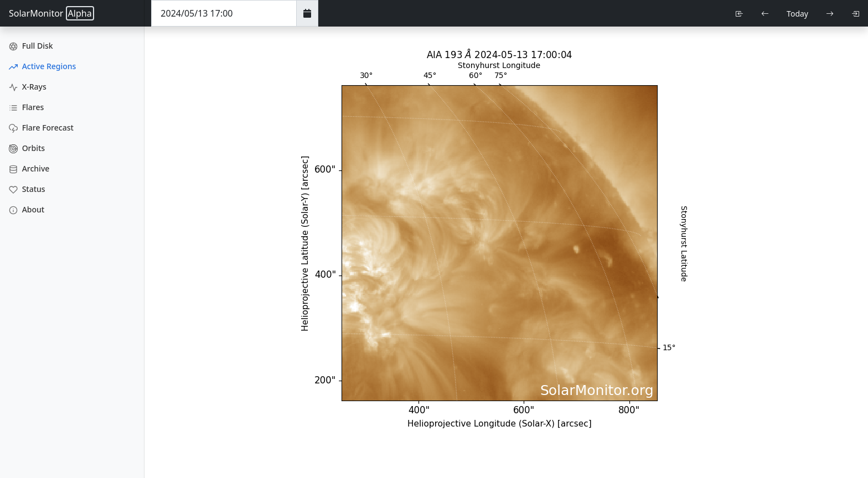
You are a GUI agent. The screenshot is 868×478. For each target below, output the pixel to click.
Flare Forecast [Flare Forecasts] (41, 128)
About (27, 209)
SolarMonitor (51, 13)
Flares (26, 107)
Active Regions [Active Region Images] (42, 66)
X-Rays (28, 87)
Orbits (27, 148)
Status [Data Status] (27, 189)
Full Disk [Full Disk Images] (31, 46)
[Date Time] (224, 13)
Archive (29, 168)
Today (797, 14)
